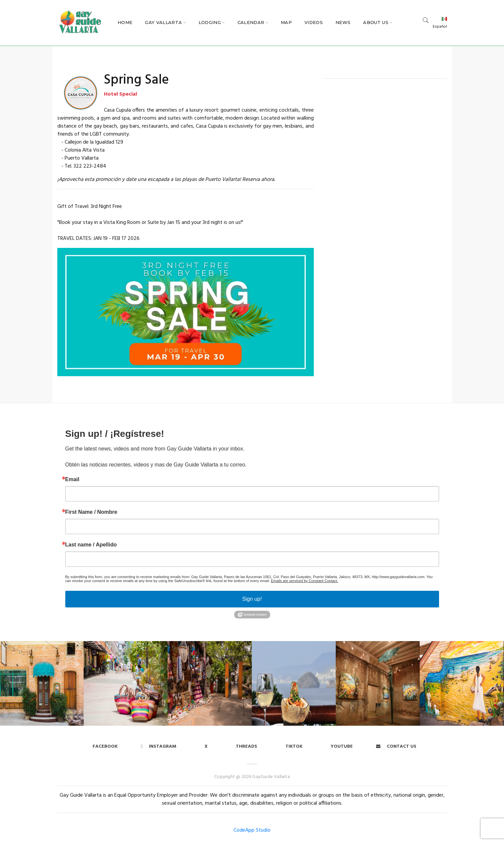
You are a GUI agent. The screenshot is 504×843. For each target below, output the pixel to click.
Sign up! (252, 599)
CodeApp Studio (252, 830)
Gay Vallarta (163, 22)
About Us (376, 22)
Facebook (105, 747)
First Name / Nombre (91, 512)
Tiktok (294, 747)
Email (72, 479)
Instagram (159, 747)
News (343, 22)
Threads (247, 747)
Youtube (342, 747)
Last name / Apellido (91, 545)
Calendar (251, 22)
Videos (314, 22)
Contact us (396, 747)
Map (286, 22)
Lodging (210, 22)
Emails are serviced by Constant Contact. (304, 581)
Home (125, 22)
